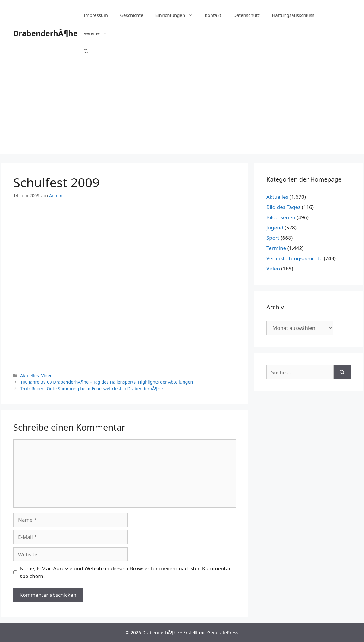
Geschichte (132, 15)
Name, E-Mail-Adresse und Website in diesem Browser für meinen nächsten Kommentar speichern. (126, 572)
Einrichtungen (177, 15)
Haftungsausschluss (293, 15)
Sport (273, 238)
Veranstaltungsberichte (294, 258)
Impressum (96, 15)
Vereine (99, 33)
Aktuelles (30, 376)
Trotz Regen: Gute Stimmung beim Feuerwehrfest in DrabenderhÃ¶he (91, 389)
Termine (276, 248)
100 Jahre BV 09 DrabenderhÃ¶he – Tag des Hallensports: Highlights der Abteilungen (107, 382)
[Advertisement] (182, 112)
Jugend (275, 228)
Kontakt (213, 15)
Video (47, 376)
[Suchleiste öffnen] (86, 51)
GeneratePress (223, 632)
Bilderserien (281, 217)
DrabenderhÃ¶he (45, 33)
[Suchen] (342, 372)
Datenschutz (246, 15)
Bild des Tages (283, 207)
